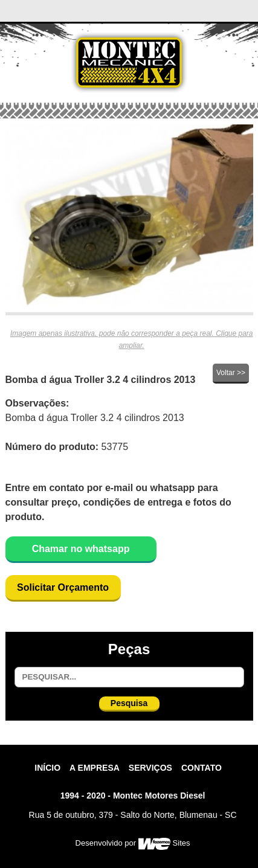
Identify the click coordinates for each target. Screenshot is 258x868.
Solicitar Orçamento (63, 587)
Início (47, 768)
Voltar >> (231, 373)
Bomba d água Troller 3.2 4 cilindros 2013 (101, 380)
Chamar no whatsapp (81, 549)
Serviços (150, 768)
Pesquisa (129, 703)
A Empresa (95, 768)
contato (202, 768)
